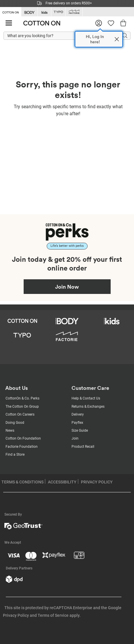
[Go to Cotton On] (11, 11)
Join (75, 438)
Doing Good (15, 423)
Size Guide (80, 431)
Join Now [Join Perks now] (67, 287)
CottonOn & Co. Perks (22, 398)
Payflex (77, 423)
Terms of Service (53, 615)
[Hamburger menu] (9, 23)
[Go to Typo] (58, 12)
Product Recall (83, 447)
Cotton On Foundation (23, 438)
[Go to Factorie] (74, 12)
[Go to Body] (29, 12)
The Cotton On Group (22, 407)
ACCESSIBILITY (62, 482)
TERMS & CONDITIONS (22, 482)
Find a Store (15, 454)
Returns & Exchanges (88, 407)
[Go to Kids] (44, 12)
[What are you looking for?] (67, 36)
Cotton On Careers (20, 414)
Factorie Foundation (22, 447)
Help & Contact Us (86, 398)
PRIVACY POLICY (97, 482)
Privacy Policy (16, 615)
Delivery (78, 414)
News (10, 431)
